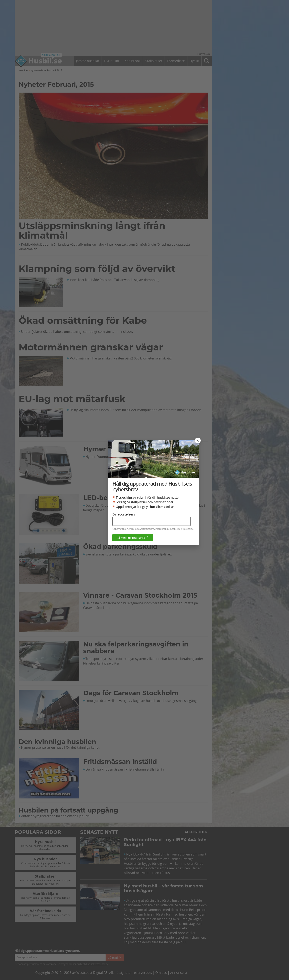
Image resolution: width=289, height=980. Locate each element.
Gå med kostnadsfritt (133, 538)
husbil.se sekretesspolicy (181, 529)
